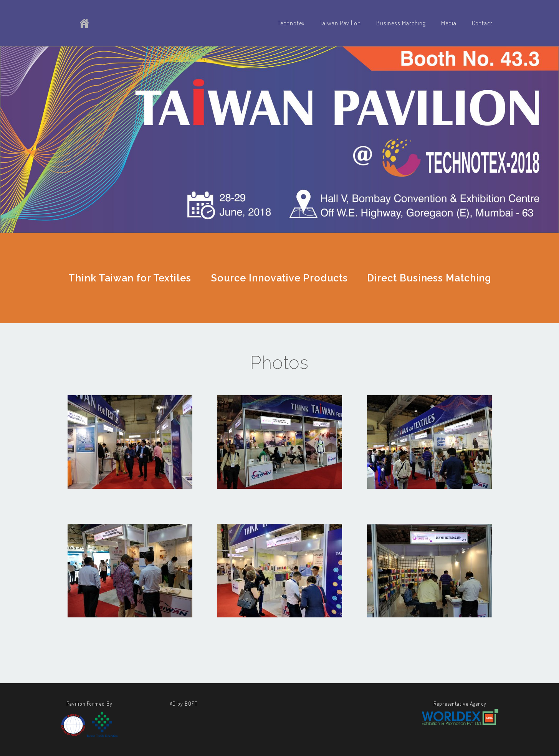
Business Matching (401, 23)
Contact (482, 23)
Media (449, 23)
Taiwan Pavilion (340, 23)
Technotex (291, 23)
